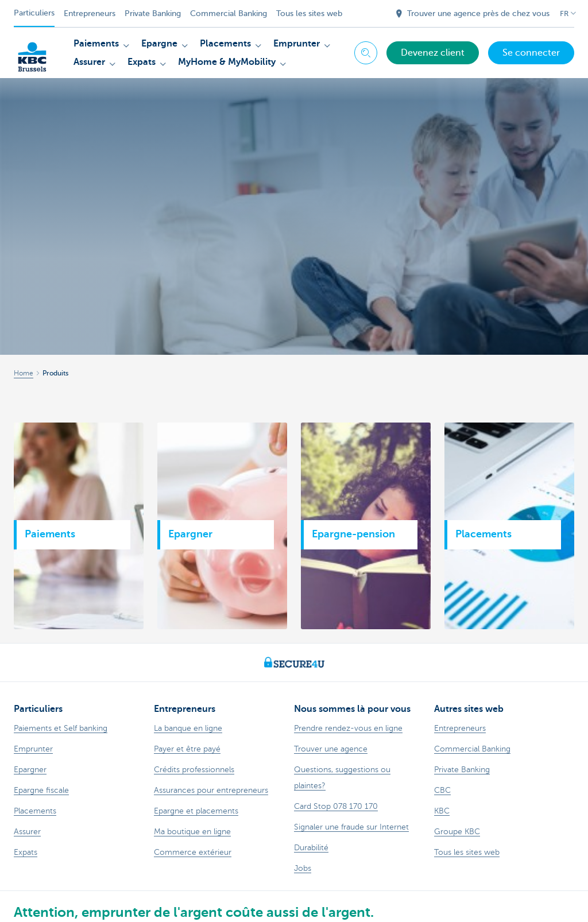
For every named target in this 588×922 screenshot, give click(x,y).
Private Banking (153, 13)
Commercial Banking (229, 13)
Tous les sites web (309, 13)
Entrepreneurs (90, 13)
